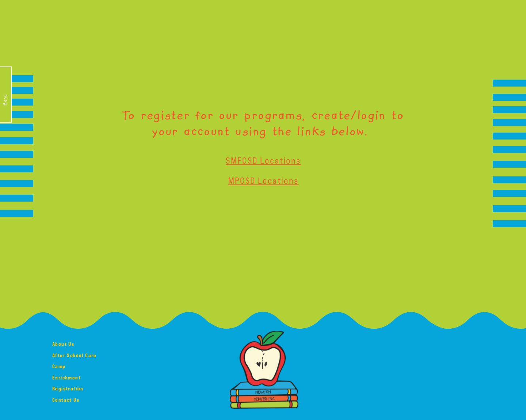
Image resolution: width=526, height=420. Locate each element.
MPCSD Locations (264, 180)
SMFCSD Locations (263, 160)
